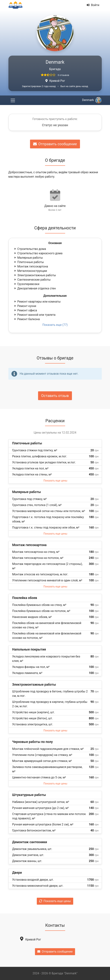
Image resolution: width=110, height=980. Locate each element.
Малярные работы (28, 258)
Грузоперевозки (27, 284)
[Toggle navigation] (13, 100)
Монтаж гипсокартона (31, 266)
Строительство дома (30, 249)
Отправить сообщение (55, 144)
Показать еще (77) (55, 325)
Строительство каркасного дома (38, 253)
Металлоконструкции (30, 271)
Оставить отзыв (55, 396)
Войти (93, 5)
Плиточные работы (29, 262)
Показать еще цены (55, 481)
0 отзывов (63, 75)
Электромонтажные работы (35, 275)
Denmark (92, 100)
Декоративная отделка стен (35, 288)
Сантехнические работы (32, 280)
